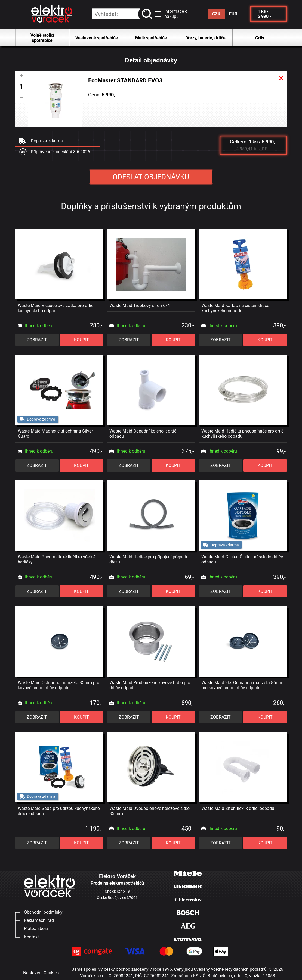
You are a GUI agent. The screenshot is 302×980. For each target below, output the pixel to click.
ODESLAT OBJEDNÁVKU (151, 177)
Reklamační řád (39, 920)
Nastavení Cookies (41, 973)
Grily (260, 38)
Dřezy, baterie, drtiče (205, 38)
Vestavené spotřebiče (97, 38)
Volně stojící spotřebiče (42, 38)
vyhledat (148, 14)
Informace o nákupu (176, 14)
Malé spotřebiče (151, 38)
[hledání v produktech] (122, 14)
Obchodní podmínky (43, 912)
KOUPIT (81, 340)
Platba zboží (36, 929)
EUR (233, 14)
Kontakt (31, 937)
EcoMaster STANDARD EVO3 (125, 80)
